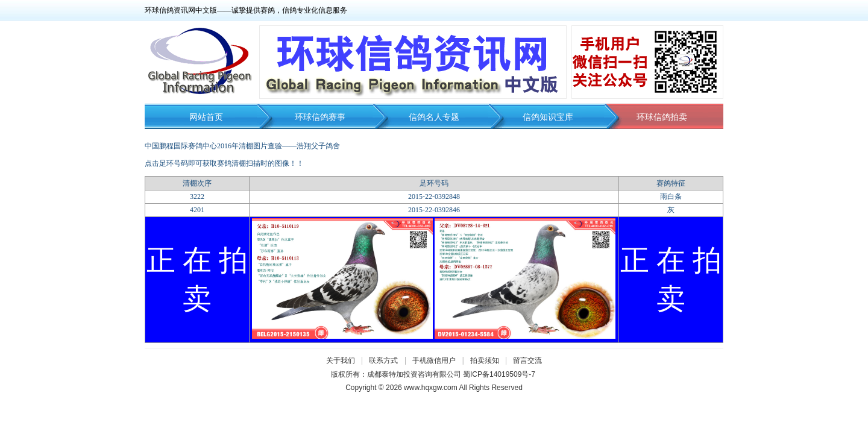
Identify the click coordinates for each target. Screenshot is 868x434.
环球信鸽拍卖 (662, 117)
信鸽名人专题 (434, 117)
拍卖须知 (488, 360)
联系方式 (383, 360)
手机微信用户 (434, 360)
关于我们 (341, 360)
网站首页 (206, 117)
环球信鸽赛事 (320, 117)
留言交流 (527, 360)
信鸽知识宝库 (548, 117)
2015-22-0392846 (434, 210)
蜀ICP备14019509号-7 (499, 374)
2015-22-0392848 (434, 197)
